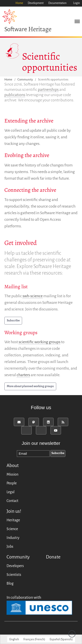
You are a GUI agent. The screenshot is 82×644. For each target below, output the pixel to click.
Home (19, 3)
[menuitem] (14, 639)
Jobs (10, 547)
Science (12, 529)
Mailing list (16, 288)
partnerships (48, 89)
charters (23, 376)
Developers (15, 566)
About (13, 466)
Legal (10, 492)
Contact (12, 501)
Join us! (14, 511)
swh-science (33, 297)
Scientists (14, 575)
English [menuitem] (14, 639)
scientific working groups (39, 343)
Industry (13, 538)
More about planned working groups (30, 387)
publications (15, 95)
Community (25, 80)
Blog (10, 584)
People (12, 483)
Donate (53, 557)
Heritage (13, 520)
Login (77, 3)
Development (36, 3)
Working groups (21, 334)
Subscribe (13, 322)
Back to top (72, 634)
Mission (12, 474)
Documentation (57, 3)
